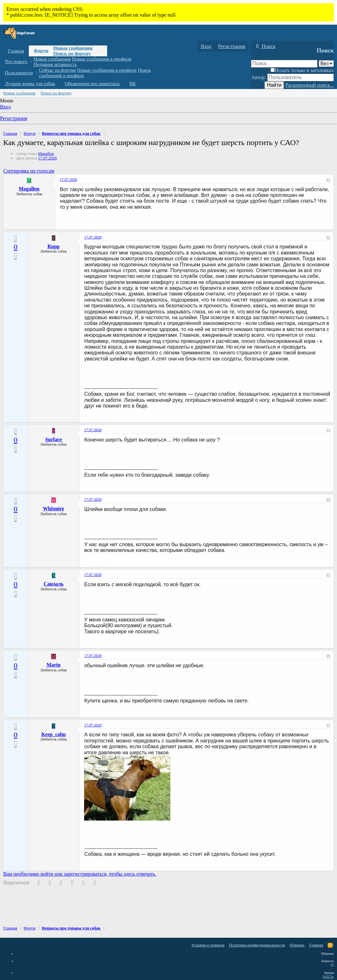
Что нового (16, 61)
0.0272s (328, 976)
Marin (54, 665)
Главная (16, 51)
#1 (328, 180)
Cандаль (53, 584)
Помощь (297, 945)
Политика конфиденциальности (257, 945)
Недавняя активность (55, 64)
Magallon (46, 154)
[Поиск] (265, 46)
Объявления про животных (92, 84)
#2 (328, 237)
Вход (5, 107)
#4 (328, 499)
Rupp (53, 246)
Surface (53, 439)
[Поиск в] (326, 64)
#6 (328, 656)
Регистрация (14, 118)
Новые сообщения (73, 48)
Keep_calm (53, 734)
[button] (31, 62)
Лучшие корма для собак (30, 84)
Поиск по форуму (72, 53)
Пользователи (19, 73)
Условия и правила (208, 945)
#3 (328, 430)
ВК (133, 84)
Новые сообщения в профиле (102, 59)
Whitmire (53, 509)
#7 (328, 725)
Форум (41, 51)
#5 (328, 575)
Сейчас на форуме (58, 70)
